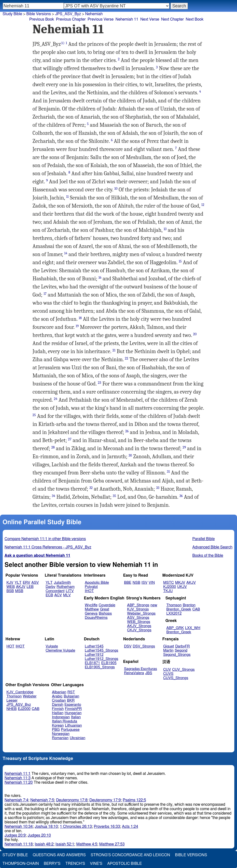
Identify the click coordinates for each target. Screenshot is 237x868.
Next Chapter (172, 19)
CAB (196, 609)
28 (53, 447)
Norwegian (61, 734)
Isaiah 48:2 (44, 844)
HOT (10, 646)
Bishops (105, 614)
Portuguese (70, 730)
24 (56, 399)
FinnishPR (73, 709)
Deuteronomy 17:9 (105, 800)
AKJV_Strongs (139, 626)
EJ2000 (24, 709)
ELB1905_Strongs (100, 667)
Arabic (57, 696)
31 (168, 472)
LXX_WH (193, 628)
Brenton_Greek (179, 609)
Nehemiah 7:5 (42, 800)
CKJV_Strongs (139, 630)
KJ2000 (170, 587)
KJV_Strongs (138, 609)
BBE (128, 583)
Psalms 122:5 (134, 800)
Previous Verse (101, 19)
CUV (167, 670)
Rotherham (65, 587)
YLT (18, 583)
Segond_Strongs (177, 655)
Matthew (92, 609)
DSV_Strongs (144, 646)
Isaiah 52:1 (65, 844)
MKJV (180, 583)
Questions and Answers (59, 855)
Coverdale (107, 605)
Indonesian (61, 717)
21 (114, 350)
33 (158, 488)
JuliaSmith (62, 583)
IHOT (89, 591)
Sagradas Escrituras (140, 669)
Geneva (91, 614)
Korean (58, 725)
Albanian (59, 692)
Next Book (195, 19)
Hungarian (73, 713)
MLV (67, 595)
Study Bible (12, 14)
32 (91, 488)
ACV (58, 595)
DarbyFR (182, 646)
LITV (70, 591)
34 (54, 496)
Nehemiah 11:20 (19, 782)
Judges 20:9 (15, 835)
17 (45, 294)
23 (100, 383)
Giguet (169, 646)
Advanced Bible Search (212, 547)
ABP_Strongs (138, 605)
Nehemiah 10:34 (19, 827)
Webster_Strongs (141, 614)
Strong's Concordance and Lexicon (130, 855)
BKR (71, 701)
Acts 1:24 (130, 827)
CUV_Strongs (183, 670)
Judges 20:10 (39, 835)
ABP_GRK (175, 628)
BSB (10, 591)
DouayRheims (96, 618)
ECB (49, 595)
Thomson (174, 605)
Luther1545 (94, 646)
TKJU (168, 591)
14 (66, 253)
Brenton (189, 605)
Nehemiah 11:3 (18, 778)
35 (114, 496)
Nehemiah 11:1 (18, 774)
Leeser (12, 701)
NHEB (12, 709)
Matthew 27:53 (112, 844)
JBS (149, 673)
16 (100, 278)
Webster (30, 696)
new (154, 605)
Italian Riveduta (65, 721)
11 (67, 197)
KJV (10, 583)
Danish (58, 705)
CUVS (168, 674)
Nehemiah (94, 14)
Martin (168, 651)
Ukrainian (77, 738)
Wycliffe (91, 605)
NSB (136, 583)
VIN (152, 583)
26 (127, 431)
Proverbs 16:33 (107, 827)
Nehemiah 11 (127, 19)
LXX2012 (174, 614)
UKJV (182, 587)
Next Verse (150, 19)
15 (180, 261)
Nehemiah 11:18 (19, 844)
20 (195, 334)
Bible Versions (39, 14)
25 (34, 415)
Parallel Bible (203, 539)
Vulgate (52, 646)
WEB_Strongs (139, 622)
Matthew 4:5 (87, 844)
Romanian (60, 738)
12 (203, 205)
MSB (19, 591)
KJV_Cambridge (20, 692)
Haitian (58, 713)
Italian (76, 717)
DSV (128, 646)
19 (77, 326)
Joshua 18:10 (46, 827)
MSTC (169, 583)
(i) (63, 43)
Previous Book (42, 19)
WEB (11, 587)
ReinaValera (134, 673)
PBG (56, 730)
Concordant (55, 591)
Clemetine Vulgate (60, 651)
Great (105, 609)
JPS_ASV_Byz (68, 14)
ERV (27, 583)
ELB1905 (109, 663)
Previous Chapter (71, 19)
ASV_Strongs (138, 618)
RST (71, 692)
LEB (30, 587)
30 (130, 455)
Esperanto (73, 705)
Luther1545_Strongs (101, 651)
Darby (51, 587)
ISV (144, 583)
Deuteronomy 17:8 (72, 800)
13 (165, 229)
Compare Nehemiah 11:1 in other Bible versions (45, 539)
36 (181, 496)
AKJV (21, 587)
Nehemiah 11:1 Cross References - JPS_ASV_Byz (48, 547)
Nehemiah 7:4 (17, 800)
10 (116, 189)
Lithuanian (73, 725)
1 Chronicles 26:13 (76, 827)
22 (127, 358)
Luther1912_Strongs (101, 659)
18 (80, 318)
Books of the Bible (208, 556)
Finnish (58, 709)
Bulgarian (71, 696)
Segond (181, 651)
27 (70, 439)
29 (184, 447)
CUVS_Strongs (176, 678)
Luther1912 (94, 655)
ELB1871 (92, 663)
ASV (35, 583)
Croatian (59, 701)
